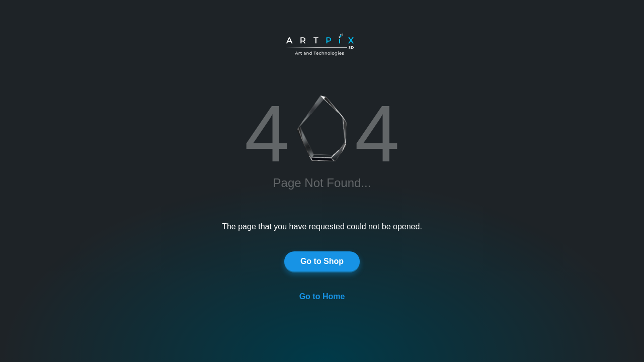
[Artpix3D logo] (325, 45)
